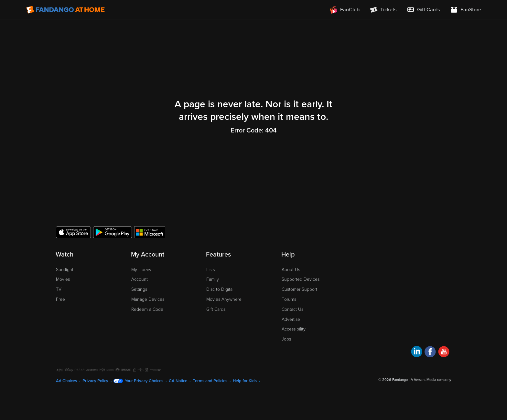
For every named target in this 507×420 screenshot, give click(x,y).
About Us (291, 270)
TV (59, 289)
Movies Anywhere (224, 299)
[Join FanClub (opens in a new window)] (345, 10)
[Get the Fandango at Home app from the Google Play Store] (113, 232)
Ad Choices (66, 381)
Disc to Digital (220, 289)
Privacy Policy (95, 381)
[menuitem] (423, 10)
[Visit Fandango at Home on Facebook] (430, 353)
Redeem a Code (147, 309)
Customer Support (299, 289)
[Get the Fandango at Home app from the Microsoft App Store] (150, 232)
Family (213, 279)
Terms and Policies (210, 381)
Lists (210, 270)
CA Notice (178, 381)
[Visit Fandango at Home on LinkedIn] (417, 353)
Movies (63, 279)
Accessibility (294, 329)
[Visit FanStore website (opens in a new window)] (466, 10)
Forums (289, 299)
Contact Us (292, 309)
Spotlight (65, 270)
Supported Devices (301, 279)
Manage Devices (148, 299)
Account (140, 279)
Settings (139, 289)
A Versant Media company (431, 380)
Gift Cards (216, 309)
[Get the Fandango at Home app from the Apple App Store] (73, 232)
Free (60, 299)
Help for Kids (245, 381)
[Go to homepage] (65, 10)
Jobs (286, 339)
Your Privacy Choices (144, 381)
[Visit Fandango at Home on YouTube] (444, 353)
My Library (141, 270)
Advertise (291, 319)
